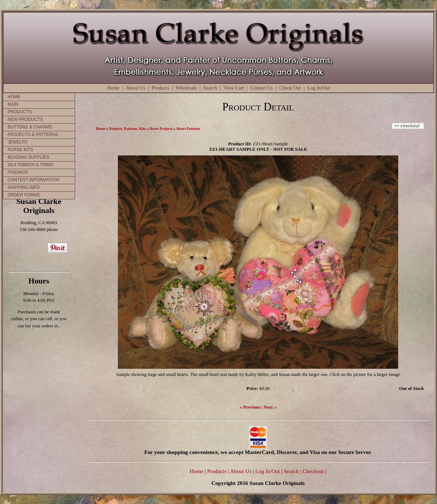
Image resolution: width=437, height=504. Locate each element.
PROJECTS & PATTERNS (33, 135)
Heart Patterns (188, 129)
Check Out (290, 88)
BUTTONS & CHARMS (30, 127)
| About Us (240, 471)
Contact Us (262, 88)
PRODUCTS (20, 112)
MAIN (13, 104)
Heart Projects (161, 129)
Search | (292, 471)
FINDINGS (18, 172)
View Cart (234, 88)
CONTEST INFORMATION (33, 180)
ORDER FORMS (24, 195)
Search (210, 88)
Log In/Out (319, 88)
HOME (14, 97)
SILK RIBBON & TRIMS (30, 165)
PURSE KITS (20, 150)
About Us (135, 88)
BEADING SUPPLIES (28, 157)
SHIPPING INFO (24, 187)
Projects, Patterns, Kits (128, 129)
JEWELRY (18, 142)
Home (113, 88)
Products (160, 88)
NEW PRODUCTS (25, 119)
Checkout (313, 471)
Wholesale (186, 88)
